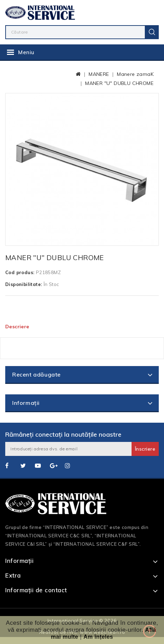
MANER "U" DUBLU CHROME (119, 83)
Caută (152, 32)
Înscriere (145, 449)
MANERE (99, 74)
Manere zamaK (135, 74)
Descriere (17, 327)
